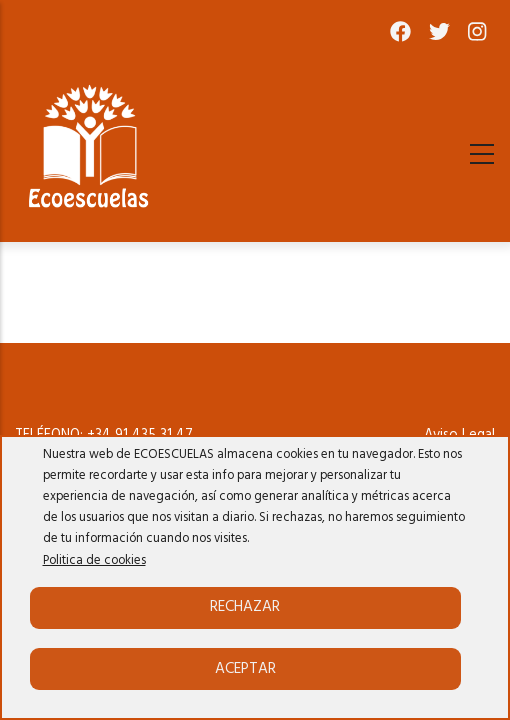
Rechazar (245, 607)
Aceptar (245, 669)
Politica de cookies (94, 561)
